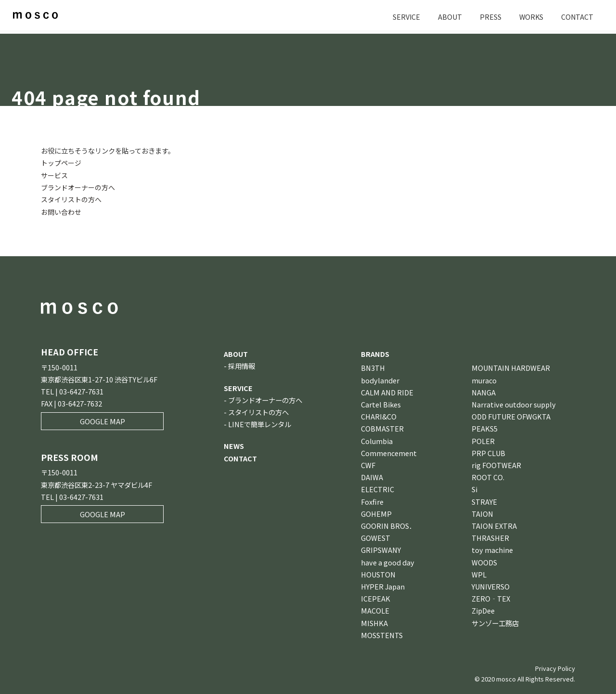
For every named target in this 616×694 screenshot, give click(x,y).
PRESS (489, 17)
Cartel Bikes (381, 404)
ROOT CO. (488, 477)
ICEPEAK (376, 598)
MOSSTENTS (382, 635)
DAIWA (372, 477)
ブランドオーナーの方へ (78, 187)
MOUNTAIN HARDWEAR (511, 367)
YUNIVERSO (491, 586)
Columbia (377, 440)
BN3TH (373, 367)
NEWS (234, 445)
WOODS (484, 562)
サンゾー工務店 (495, 622)
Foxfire (372, 501)
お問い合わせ (61, 211)
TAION (482, 513)
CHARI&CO (379, 416)
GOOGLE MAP (103, 421)
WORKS (530, 17)
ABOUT (449, 17)
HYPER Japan (383, 586)
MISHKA (374, 622)
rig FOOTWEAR (496, 465)
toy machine (492, 549)
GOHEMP (376, 513)
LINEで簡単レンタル (260, 424)
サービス (54, 175)
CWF (368, 465)
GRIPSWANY (381, 549)
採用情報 (242, 365)
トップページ (61, 163)
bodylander (380, 380)
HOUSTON (378, 574)
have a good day (388, 562)
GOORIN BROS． (388, 525)
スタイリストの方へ (71, 199)
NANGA (484, 392)
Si (475, 489)
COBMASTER (382, 428)
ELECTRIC (378, 489)
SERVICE (405, 17)
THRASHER (490, 537)
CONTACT (577, 17)
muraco (484, 380)
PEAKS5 (485, 428)
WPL (479, 574)
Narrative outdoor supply (514, 404)
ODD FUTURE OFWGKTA (511, 416)
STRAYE (484, 501)
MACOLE (375, 610)
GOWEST (376, 537)
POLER (483, 440)
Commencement (389, 452)
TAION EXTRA (494, 525)
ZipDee (483, 610)
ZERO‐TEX (491, 598)
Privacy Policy (555, 668)
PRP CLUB (488, 452)
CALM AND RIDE (387, 392)
